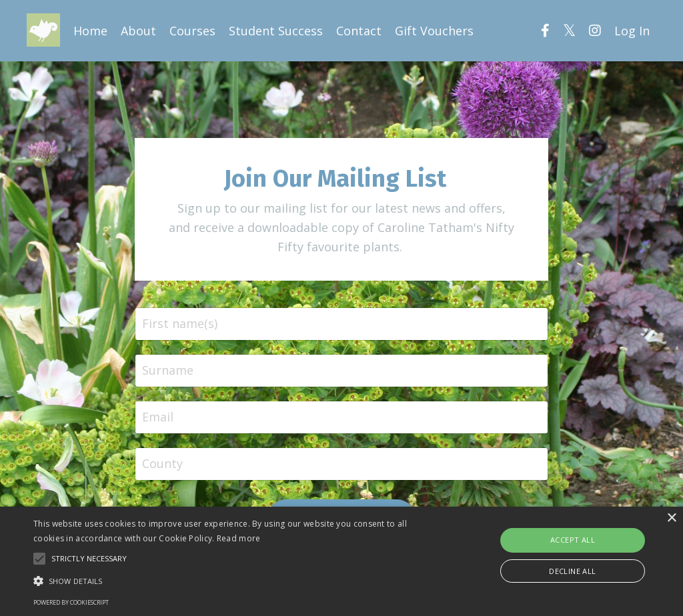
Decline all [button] (572, 571)
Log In (632, 31)
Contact (359, 31)
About (138, 31)
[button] (234, 581)
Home (90, 31)
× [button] (671, 518)
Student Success (276, 31)
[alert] (341, 561)
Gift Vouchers (434, 31)
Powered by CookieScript (71, 602)
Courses (192, 31)
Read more (239, 538)
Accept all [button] (573, 540)
